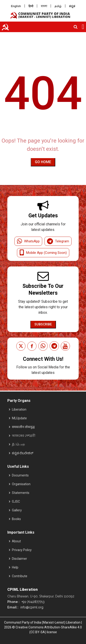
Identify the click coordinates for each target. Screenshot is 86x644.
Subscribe (43, 324)
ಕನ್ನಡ (72, 6)
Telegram (58, 241)
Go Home (43, 162)
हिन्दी (31, 6)
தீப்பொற (18, 444)
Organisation (21, 484)
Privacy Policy (22, 550)
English (16, 6)
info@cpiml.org (31, 607)
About (16, 541)
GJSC (16, 501)
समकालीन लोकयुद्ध (23, 427)
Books (16, 519)
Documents (20, 475)
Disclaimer (19, 559)
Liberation (19, 409)
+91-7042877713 (33, 602)
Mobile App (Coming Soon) (43, 253)
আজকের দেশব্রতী (24, 436)
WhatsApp (28, 241)
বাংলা (44, 6)
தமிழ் (58, 6)
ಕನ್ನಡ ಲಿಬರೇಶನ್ (23, 453)
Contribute (20, 576)
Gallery (17, 510)
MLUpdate (19, 418)
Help (15, 567)
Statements (21, 493)
